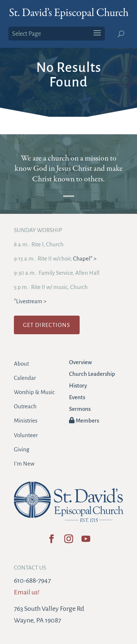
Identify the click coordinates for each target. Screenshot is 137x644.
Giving (22, 449)
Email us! (27, 592)
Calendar (25, 378)
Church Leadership (92, 374)
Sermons (80, 409)
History (78, 385)
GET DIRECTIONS (47, 325)
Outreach (25, 406)
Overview (81, 362)
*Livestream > (30, 301)
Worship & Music (34, 392)
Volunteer (26, 435)
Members (84, 421)
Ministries (26, 421)
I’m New (24, 464)
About (21, 364)
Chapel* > (85, 259)
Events (77, 397)
